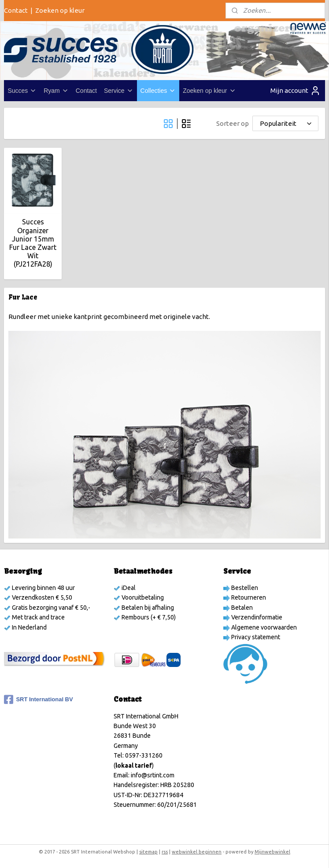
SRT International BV (38, 700)
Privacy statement (255, 637)
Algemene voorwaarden (263, 627)
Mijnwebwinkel (272, 852)
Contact (16, 10)
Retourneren (248, 597)
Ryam (56, 91)
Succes (22, 91)
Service (119, 91)
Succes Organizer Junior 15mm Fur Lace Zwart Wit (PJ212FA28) (33, 243)
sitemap (148, 852)
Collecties (158, 91)
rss (165, 852)
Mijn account (296, 91)
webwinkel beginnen (197, 852)
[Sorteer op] (285, 124)
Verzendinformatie (256, 617)
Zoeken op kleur (60, 10)
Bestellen (244, 588)
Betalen (241, 608)
